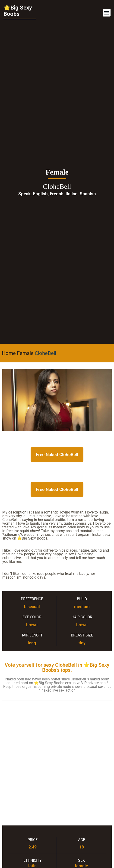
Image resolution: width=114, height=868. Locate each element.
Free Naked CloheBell (57, 455)
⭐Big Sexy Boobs (18, 11)
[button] (107, 13)
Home (9, 353)
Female (25, 353)
